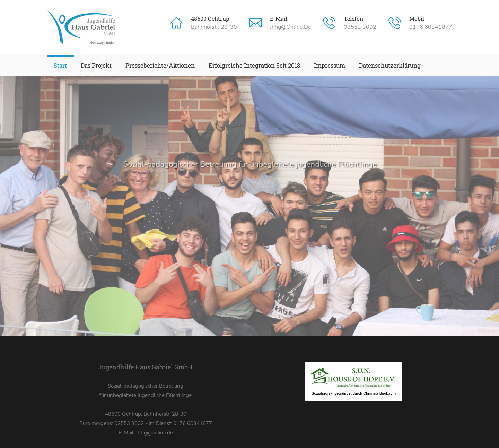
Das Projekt (96, 65)
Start (60, 65)
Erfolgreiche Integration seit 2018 (254, 65)
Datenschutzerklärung (390, 65)
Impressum (330, 65)
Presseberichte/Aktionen (160, 65)
